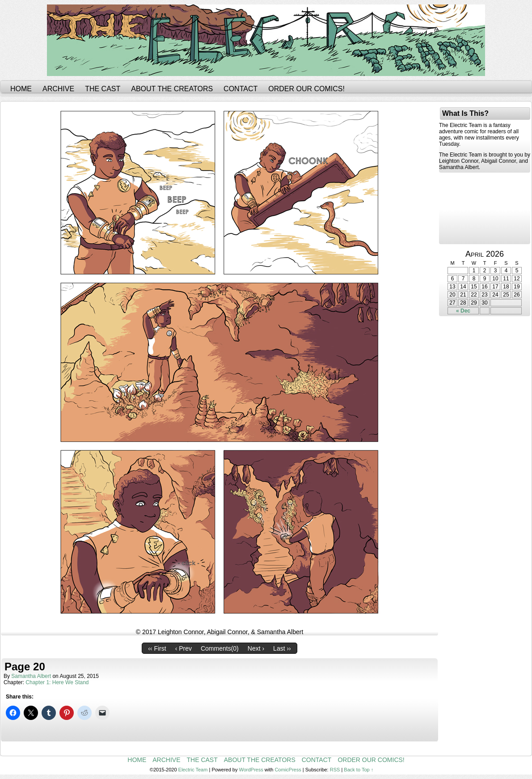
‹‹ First (157, 648)
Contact (241, 89)
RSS (335, 770)
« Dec (463, 311)
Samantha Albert (31, 676)
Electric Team (193, 770)
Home (21, 89)
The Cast (103, 89)
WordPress (251, 770)
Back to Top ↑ (359, 770)
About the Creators (172, 89)
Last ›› (282, 648)
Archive (58, 89)
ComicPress (288, 770)
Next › (256, 648)
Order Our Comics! (306, 89)
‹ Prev (184, 648)
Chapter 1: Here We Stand (57, 682)
